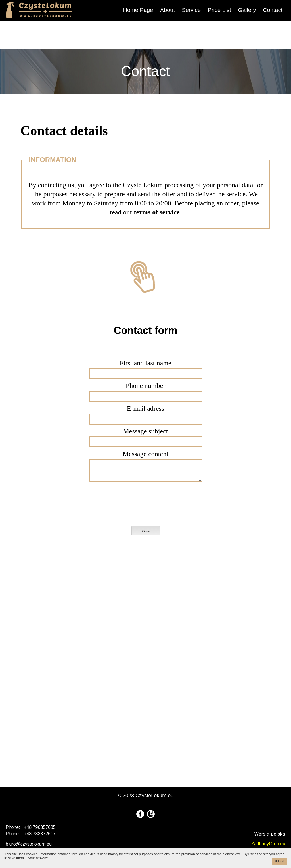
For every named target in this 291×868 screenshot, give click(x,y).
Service (191, 10)
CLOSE (279, 861)
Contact (273, 10)
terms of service (157, 212)
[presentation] (139, 505)
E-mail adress (145, 408)
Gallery (247, 10)
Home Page (138, 10)
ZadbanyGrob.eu (268, 844)
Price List (219, 10)
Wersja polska (270, 834)
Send (146, 530)
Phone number (145, 386)
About (168, 10)
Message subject (146, 431)
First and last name (146, 363)
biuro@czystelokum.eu (29, 844)
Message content (145, 454)
